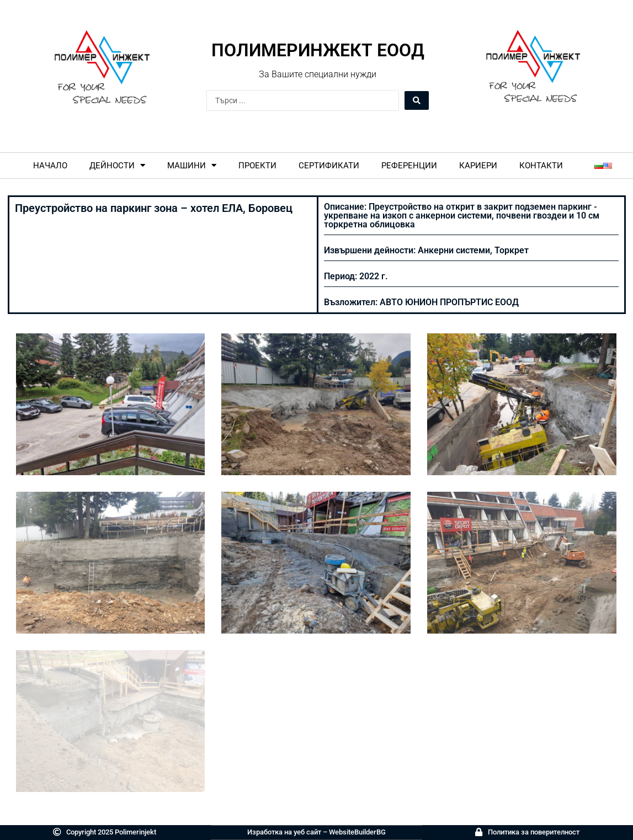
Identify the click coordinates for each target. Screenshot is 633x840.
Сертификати (329, 166)
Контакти (541, 166)
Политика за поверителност (534, 832)
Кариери (478, 166)
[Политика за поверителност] (479, 832)
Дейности (117, 165)
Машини (192, 165)
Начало (50, 166)
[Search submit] (417, 100)
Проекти (257, 166)
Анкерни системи (454, 250)
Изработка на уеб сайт (284, 832)
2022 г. (374, 276)
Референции (409, 166)
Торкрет (512, 250)
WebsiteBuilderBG (357, 832)
